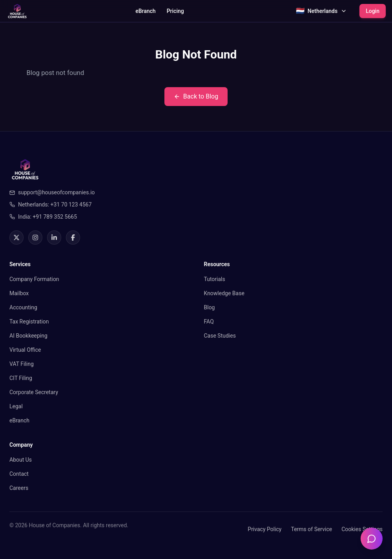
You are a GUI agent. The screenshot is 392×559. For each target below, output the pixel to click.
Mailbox (19, 293)
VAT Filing (22, 364)
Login (373, 11)
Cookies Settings (362, 529)
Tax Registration (29, 322)
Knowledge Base (224, 293)
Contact (19, 474)
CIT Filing (21, 378)
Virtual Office (25, 350)
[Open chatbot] (372, 539)
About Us (21, 460)
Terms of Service (311, 529)
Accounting (23, 307)
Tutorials (215, 279)
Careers (19, 488)
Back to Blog (196, 96)
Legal (16, 406)
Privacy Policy (264, 529)
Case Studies (220, 336)
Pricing (175, 11)
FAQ (209, 322)
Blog (210, 307)
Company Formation (34, 279)
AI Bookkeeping (28, 336)
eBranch (145, 11)
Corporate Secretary (34, 392)
